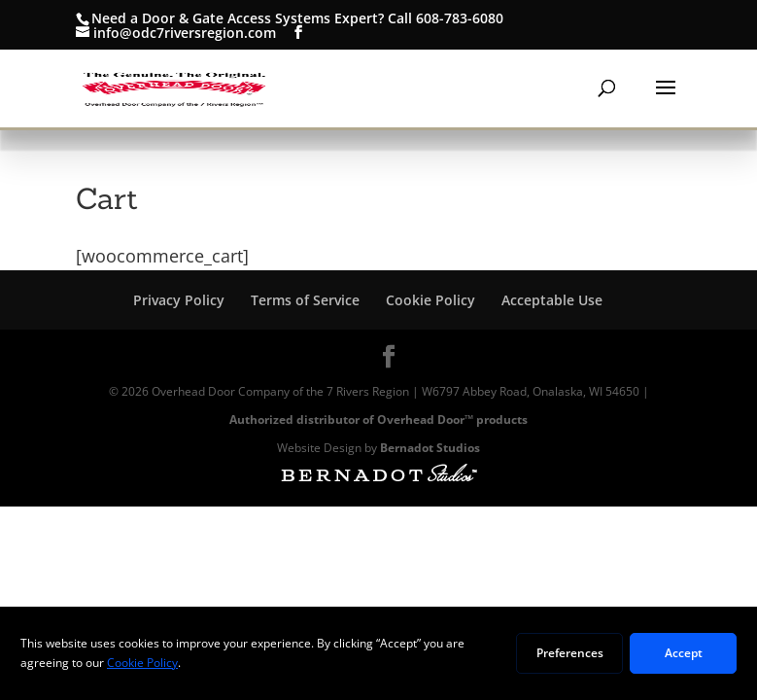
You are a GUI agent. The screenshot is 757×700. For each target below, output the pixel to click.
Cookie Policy (430, 300)
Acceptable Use (552, 300)
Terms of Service (305, 300)
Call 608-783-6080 (446, 18)
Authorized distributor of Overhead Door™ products (378, 420)
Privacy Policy (179, 300)
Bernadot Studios (430, 448)
